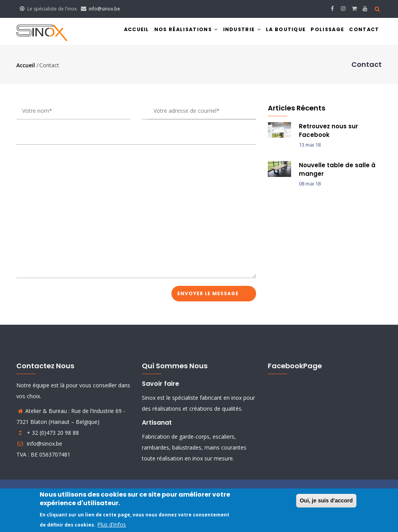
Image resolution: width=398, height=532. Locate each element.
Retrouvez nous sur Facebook (328, 133)
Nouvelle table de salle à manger (337, 172)
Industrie (229, 32)
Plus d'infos (112, 524)
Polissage (322, 32)
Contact (363, 32)
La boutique (277, 32)
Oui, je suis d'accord (326, 500)
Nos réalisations (169, 32)
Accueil (115, 32)
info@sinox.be (104, 9)
